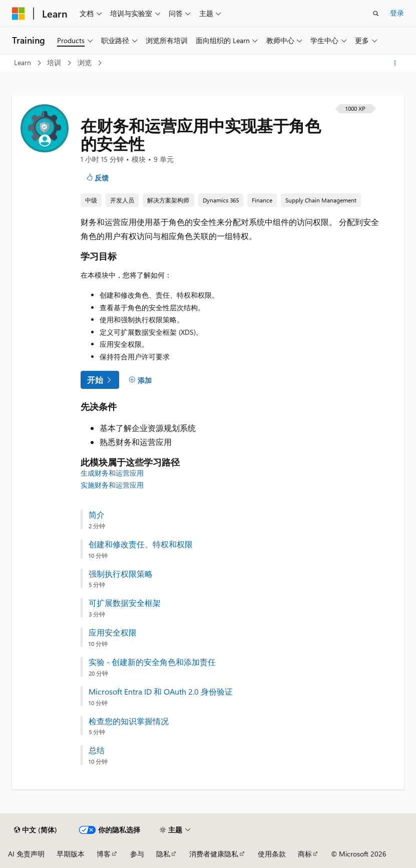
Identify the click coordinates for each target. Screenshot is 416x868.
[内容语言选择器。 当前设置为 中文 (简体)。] (36, 830)
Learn (24, 62)
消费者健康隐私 (214, 854)
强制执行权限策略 (121, 574)
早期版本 (71, 854)
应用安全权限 (113, 632)
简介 (97, 515)
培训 (55, 62)
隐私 (163, 854)
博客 (104, 854)
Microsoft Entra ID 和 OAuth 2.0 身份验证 (161, 692)
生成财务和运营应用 (112, 473)
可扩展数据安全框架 (125, 603)
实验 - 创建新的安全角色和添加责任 (152, 662)
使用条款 (272, 854)
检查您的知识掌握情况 (129, 721)
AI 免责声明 (26, 854)
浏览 (86, 62)
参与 (137, 854)
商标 (305, 854)
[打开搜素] (376, 14)
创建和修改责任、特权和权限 (141, 544)
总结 (97, 750)
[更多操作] (395, 63)
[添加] (140, 380)
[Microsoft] (19, 14)
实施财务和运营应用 (112, 485)
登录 (397, 13)
